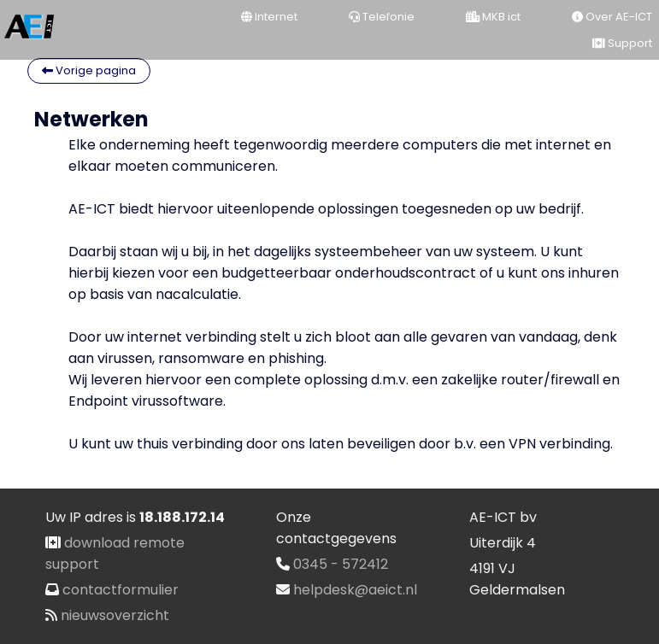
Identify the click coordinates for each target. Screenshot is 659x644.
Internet (269, 17)
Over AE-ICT (612, 17)
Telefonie (382, 17)
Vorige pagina (89, 70)
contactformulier (121, 590)
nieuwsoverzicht (115, 615)
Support (622, 43)
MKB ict (493, 17)
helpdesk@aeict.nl (355, 590)
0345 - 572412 (341, 564)
